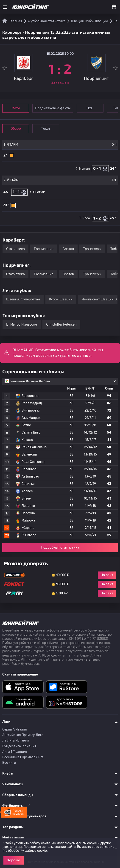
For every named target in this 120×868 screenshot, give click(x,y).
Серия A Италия (15, 729)
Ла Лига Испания (16, 740)
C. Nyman (83, 169)
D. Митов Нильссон (22, 324)
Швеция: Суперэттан (23, 299)
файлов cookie (36, 851)
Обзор (16, 129)
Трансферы (92, 249)
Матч (17, 108)
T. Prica (85, 218)
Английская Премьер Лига (23, 735)
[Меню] (5, 7)
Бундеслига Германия (19, 746)
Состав (68, 249)
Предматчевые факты (54, 108)
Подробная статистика (60, 547)
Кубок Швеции (61, 299)
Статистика (15, 249)
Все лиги (9, 763)
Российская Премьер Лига (23, 757)
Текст (48, 129)
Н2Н (92, 108)
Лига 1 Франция (15, 752)
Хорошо (14, 860)
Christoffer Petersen (61, 324)
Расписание (44, 249)
